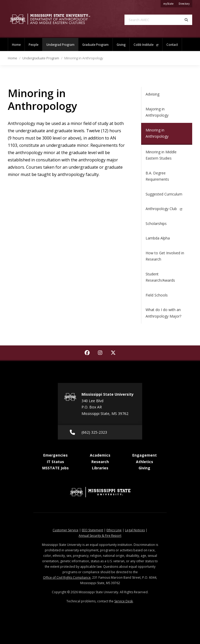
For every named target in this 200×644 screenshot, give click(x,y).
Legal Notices (135, 530)
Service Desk (124, 601)
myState (170, 3)
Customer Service (65, 530)
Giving (121, 45)
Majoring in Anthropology (157, 112)
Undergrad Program (62, 42)
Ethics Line (114, 530)
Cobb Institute (146, 45)
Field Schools (157, 295)
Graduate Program (95, 45)
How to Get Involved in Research (165, 256)
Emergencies (55, 455)
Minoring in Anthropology (157, 133)
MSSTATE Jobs (55, 468)
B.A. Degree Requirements (157, 176)
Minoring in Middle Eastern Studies (161, 155)
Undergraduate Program (41, 58)
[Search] (186, 20)
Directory (185, 3)
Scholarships (156, 223)
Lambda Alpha (158, 238)
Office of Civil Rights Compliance (67, 577)
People (33, 45)
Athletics (145, 462)
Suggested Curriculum (164, 194)
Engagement (145, 455)
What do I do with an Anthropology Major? (163, 313)
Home (16, 45)
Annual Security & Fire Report (100, 536)
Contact (172, 45)
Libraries (100, 468)
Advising (152, 94)
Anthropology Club (164, 209)
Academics (100, 455)
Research (100, 462)
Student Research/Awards (160, 277)
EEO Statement (92, 530)
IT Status (55, 462)
